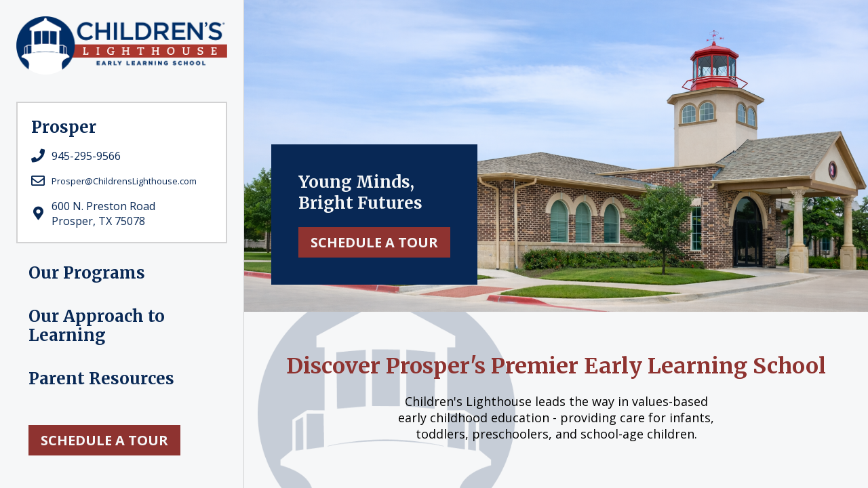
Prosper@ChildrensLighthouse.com (124, 181)
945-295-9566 (86, 156)
